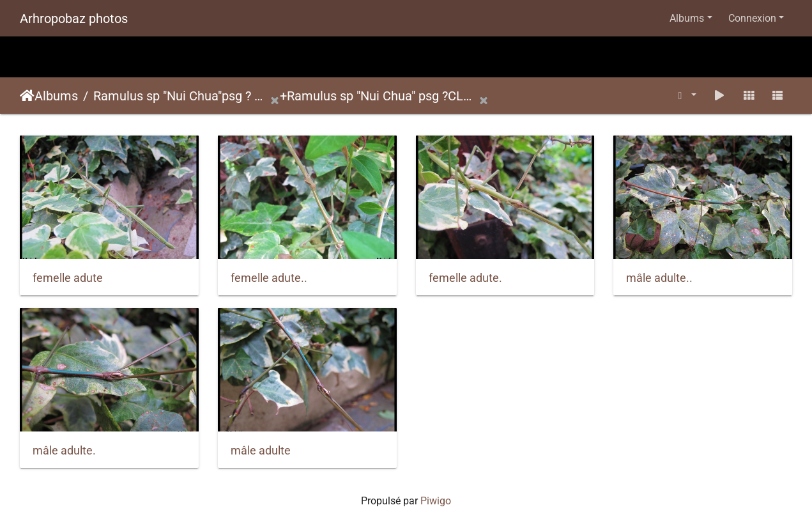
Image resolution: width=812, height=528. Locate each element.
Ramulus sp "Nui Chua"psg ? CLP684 (181, 96)
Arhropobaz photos (74, 19)
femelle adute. (465, 278)
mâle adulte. (64, 451)
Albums (687, 18)
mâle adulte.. (659, 278)
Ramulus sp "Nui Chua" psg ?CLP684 (383, 96)
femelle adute (68, 278)
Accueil (27, 96)
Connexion (752, 18)
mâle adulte (261, 451)
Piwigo (436, 501)
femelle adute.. (269, 278)
